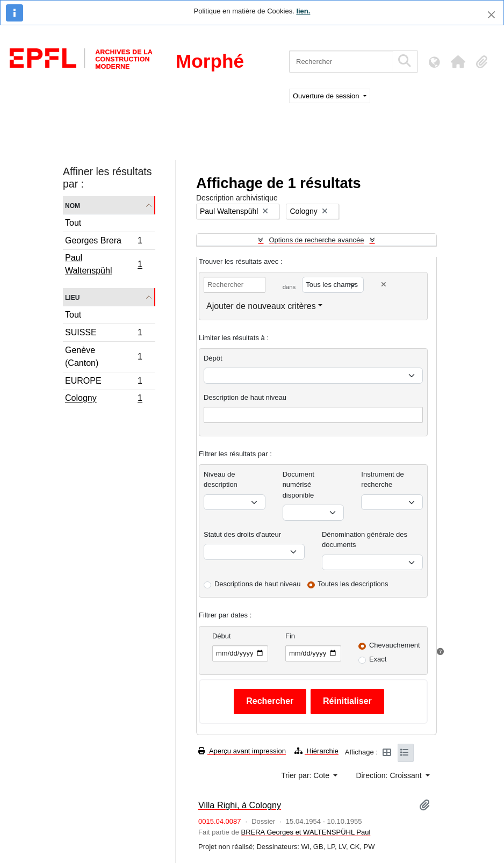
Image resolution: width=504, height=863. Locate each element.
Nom (73, 205)
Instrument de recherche (383, 480)
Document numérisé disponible (298, 485)
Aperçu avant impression (242, 751)
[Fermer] (491, 15)
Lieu (72, 297)
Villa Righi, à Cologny (240, 805)
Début (222, 636)
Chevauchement (395, 645)
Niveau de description (221, 480)
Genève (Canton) (103, 357)
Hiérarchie (316, 751)
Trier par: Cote (306, 775)
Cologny (103, 399)
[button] (458, 62)
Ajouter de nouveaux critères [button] (261, 306)
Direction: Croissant (390, 775)
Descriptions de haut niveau (257, 584)
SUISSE (103, 334)
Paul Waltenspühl (103, 264)
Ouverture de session (327, 96)
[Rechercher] (341, 62)
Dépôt (213, 358)
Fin (290, 636)
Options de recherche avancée (316, 240)
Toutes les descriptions (353, 584)
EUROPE (103, 382)
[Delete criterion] (384, 285)
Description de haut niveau (245, 397)
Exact (378, 659)
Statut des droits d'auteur (242, 534)
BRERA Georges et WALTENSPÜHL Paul (305, 832)
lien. (303, 11)
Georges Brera (103, 242)
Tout (73, 223)
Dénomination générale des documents (365, 540)
